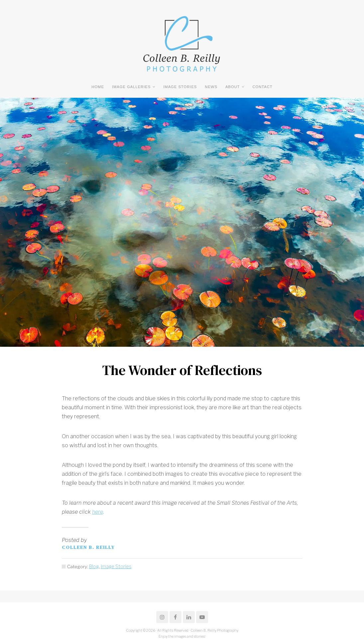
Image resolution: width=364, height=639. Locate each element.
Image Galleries (131, 87)
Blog (94, 566)
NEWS (211, 87)
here (98, 512)
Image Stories (180, 87)
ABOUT (233, 87)
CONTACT (262, 87)
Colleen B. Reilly (88, 547)
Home (98, 87)
